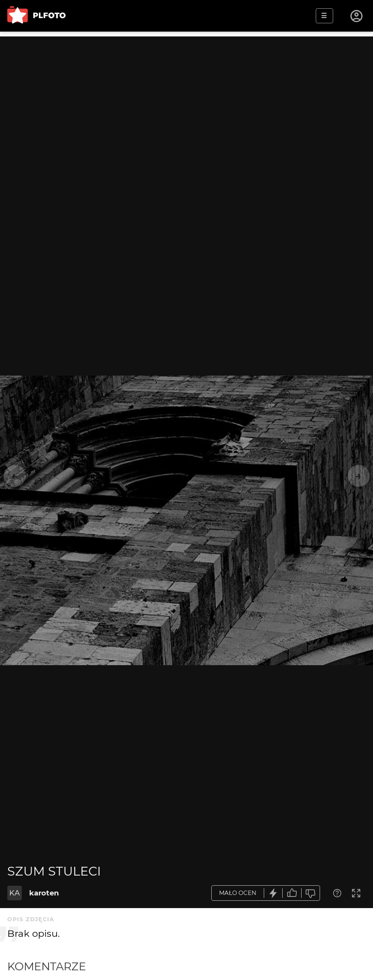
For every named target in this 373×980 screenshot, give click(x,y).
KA (15, 893)
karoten (44, 893)
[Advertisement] (186, 104)
